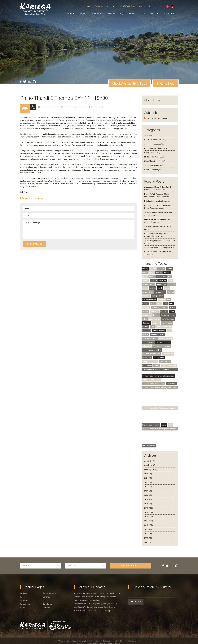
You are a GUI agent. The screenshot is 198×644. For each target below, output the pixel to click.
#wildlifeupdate (159, 331)
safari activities (168, 319)
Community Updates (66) (154, 144)
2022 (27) (148, 487)
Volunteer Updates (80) (154, 165)
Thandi (157, 365)
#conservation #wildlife (152, 350)
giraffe (172, 307)
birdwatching (168, 354)
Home (88, 6)
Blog (122, 13)
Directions (47, 604)
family (160, 288)
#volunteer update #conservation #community (156, 370)
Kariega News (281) (152, 153)
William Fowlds (148, 284)
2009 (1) (148, 542)
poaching (154, 311)
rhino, (67, 107)
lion (169, 300)
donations (146, 331)
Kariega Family (157, 296)
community (147, 358)
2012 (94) (148, 529)
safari (164, 425)
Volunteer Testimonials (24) (155, 140)
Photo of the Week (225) (154, 157)
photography (167, 323)
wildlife (145, 334)
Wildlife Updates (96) (153, 170)
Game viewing (49, 593)
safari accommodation (152, 380)
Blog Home (152, 100)
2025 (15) (148, 474)
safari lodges (165, 362)
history (145, 269)
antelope (163, 280)
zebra (145, 319)
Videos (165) (149, 135)
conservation (82, 107)
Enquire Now (165, 84)
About (70, 13)
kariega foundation (150, 362)
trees (167, 288)
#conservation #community (153, 384)
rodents (167, 273)
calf (170, 277)
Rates (132, 13)
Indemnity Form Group (131, 641)
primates (172, 284)
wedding (146, 296)
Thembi (171, 292)
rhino (159, 304)
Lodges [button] (82, 13)
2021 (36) (148, 491)
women (145, 311)
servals (152, 277)
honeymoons (160, 292)
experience (147, 315)
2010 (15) (148, 538)
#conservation (148, 342)
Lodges (24, 593)
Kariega (145, 304)
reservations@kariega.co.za (150, 6)
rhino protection (149, 446)
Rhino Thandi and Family (50, 107)
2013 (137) (149, 525)
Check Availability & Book (130, 84)
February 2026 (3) (151, 469)
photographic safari (159, 307)
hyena (152, 273)
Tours (142, 13)
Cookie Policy (97, 641)
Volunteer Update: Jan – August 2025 (159, 248)
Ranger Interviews (163, 342)
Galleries (111, 13)
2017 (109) (149, 508)
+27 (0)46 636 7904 (127, 6)
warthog (162, 300)
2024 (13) (148, 478)
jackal (145, 277)
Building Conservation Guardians (157, 201)
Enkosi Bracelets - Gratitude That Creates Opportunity (95, 611)
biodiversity (147, 365)
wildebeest (162, 277)
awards (145, 280)
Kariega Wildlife (165, 338)
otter (170, 280)
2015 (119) (149, 517)
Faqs (22, 597)
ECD (152, 327)
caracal (169, 269)
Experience (97, 13)
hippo (145, 273)
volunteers (147, 346)
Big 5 (171, 425)
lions (169, 331)
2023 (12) (148, 482)
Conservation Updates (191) (156, 148)
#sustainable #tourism (151, 354)
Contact (153, 13)
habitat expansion (168, 315)
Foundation (168, 13)
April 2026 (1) (150, 461)
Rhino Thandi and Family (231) (156, 161)
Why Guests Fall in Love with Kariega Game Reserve (95, 607)
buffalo (145, 327)
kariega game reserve (151, 425)
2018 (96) (148, 504)
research (156, 323)
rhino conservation (169, 365)
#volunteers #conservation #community (158, 376)
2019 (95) (148, 499)
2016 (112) (149, 512)
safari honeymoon (150, 338)
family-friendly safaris (162, 346)
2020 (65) (148, 495)
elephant (146, 307)
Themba (154, 280)
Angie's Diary (148, 292)
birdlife (156, 315)
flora (165, 304)
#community (171, 384)
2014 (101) (149, 521)
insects (153, 269)
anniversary (161, 284)
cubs (171, 304)
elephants (146, 323)
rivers (153, 304)
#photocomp (154, 319)
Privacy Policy (85, 641)
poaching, (73, 107)
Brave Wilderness (149, 300)
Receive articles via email (158, 118)
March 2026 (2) (150, 465)
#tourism (164, 311)
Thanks (136, 602)
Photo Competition (164, 327)
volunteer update (157, 334)
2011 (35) (148, 534)
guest (172, 311)
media (145, 288)
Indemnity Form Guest (112, 641)
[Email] (152, 595)
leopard (161, 269)
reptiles (153, 288)
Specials (24, 601)
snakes (159, 273)
